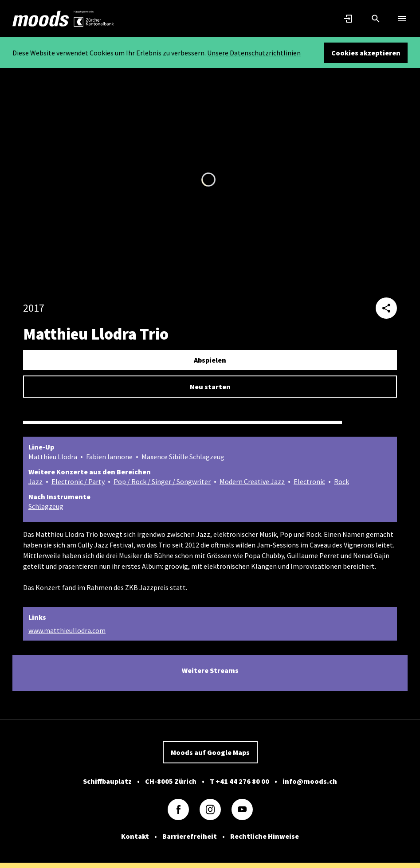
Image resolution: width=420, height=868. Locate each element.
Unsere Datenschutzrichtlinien (254, 53)
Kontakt (135, 836)
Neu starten (210, 387)
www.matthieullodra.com (67, 630)
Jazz (35, 481)
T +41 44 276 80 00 (239, 781)
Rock (341, 481)
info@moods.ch (310, 781)
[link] (41, 19)
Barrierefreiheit (190, 836)
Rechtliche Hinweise (265, 836)
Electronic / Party (78, 481)
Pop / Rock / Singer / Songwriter (162, 481)
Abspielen (210, 360)
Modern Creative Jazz (252, 481)
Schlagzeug (46, 506)
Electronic (309, 481)
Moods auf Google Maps (210, 752)
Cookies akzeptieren (366, 53)
